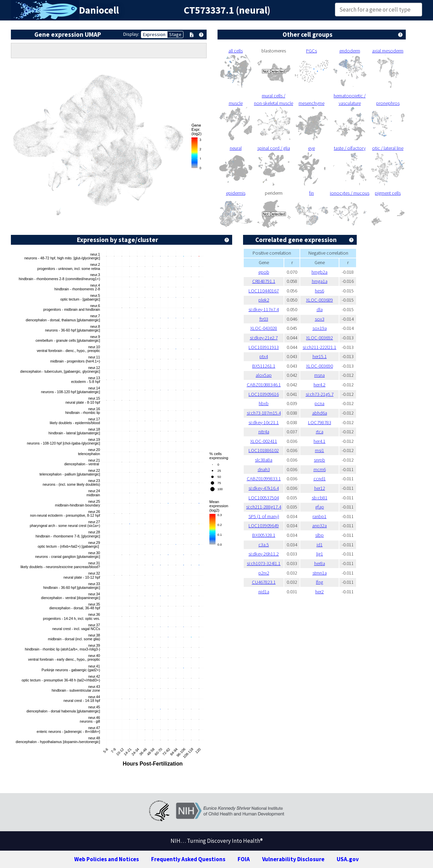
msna (319, 375)
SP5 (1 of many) (264, 516)
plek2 (264, 300)
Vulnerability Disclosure (293, 859)
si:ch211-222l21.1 (319, 347)
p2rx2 (264, 573)
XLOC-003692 (319, 338)
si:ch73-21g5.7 (320, 394)
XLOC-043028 (264, 328)
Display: (131, 34)
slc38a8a (264, 460)
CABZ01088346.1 (264, 385)
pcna (319, 403)
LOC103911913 (264, 347)
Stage (175, 34)
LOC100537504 (264, 498)
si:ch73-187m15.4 (264, 413)
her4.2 (319, 385)
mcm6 (320, 469)
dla (320, 309)
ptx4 (264, 356)
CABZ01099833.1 (264, 479)
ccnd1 (320, 479)
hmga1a (320, 281)
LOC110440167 (264, 291)
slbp (319, 535)
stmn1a (320, 573)
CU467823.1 (264, 582)
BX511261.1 (264, 366)
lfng (319, 582)
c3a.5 (264, 545)
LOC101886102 (264, 450)
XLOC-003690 (319, 366)
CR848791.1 (264, 281)
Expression (154, 34)
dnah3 (264, 469)
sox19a (320, 328)
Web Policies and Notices (107, 859)
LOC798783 (320, 422)
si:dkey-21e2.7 (264, 338)
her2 (319, 592)
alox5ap (264, 375)
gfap (320, 507)
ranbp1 (319, 516)
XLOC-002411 (264, 441)
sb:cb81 (320, 498)
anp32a (319, 526)
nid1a (264, 592)
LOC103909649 (264, 526)
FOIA (244, 859)
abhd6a (320, 413)
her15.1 (320, 356)
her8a (320, 563)
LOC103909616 (264, 394)
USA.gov (348, 859)
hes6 (319, 291)
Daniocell (99, 10)
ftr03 (264, 319)
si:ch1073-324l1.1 (264, 563)
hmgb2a (319, 272)
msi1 (319, 450)
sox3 (320, 319)
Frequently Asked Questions (188, 859)
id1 (320, 545)
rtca (320, 432)
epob (264, 272)
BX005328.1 (264, 535)
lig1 (320, 554)
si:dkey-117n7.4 (264, 309)
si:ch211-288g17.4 (264, 507)
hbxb (264, 403)
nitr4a (264, 432)
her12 (320, 488)
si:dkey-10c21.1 (264, 422)
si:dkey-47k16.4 (264, 488)
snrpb (319, 460)
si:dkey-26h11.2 (264, 554)
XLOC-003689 (319, 300)
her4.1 (319, 441)
